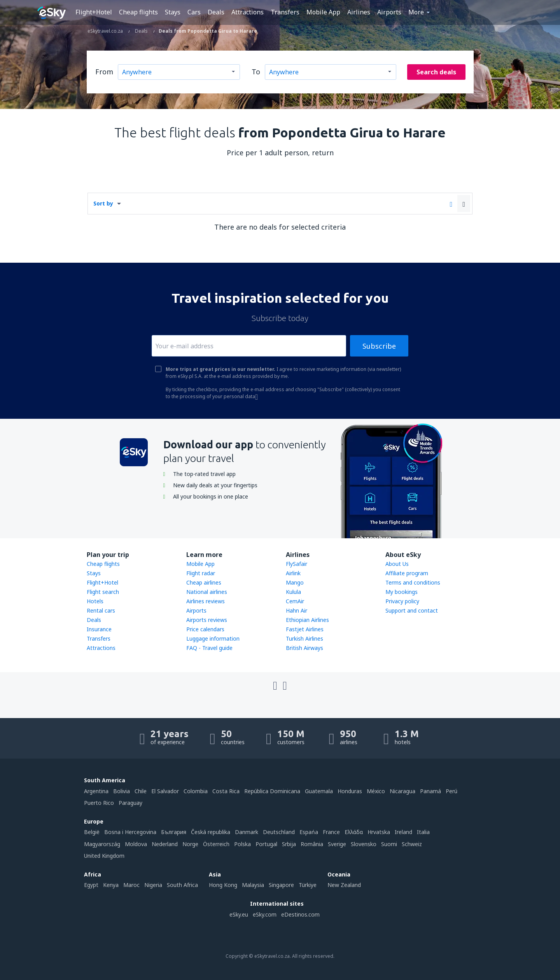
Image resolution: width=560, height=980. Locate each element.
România (312, 844)
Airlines (359, 12)
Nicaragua (402, 791)
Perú (451, 791)
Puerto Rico (99, 803)
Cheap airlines (204, 582)
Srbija (289, 844)
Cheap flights (138, 12)
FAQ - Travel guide (209, 648)
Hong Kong (223, 885)
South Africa (182, 885)
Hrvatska (379, 832)
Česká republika (211, 832)
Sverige (337, 844)
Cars (194, 12)
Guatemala (319, 791)
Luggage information (213, 638)
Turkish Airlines (304, 638)
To (256, 72)
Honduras (350, 791)
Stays (173, 12)
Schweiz (412, 844)
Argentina (96, 791)
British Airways (304, 648)
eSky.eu (239, 914)
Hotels (95, 601)
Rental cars (101, 610)
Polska (242, 844)
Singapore (281, 885)
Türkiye (308, 885)
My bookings (402, 592)
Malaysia (253, 885)
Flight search (103, 592)
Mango (295, 582)
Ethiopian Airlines (307, 620)
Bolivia (122, 791)
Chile (141, 791)
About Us (397, 564)
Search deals (436, 72)
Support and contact (412, 610)
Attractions (248, 12)
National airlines (207, 592)
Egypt (91, 885)
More (416, 12)
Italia (423, 832)
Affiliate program (407, 573)
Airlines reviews (206, 601)
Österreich (216, 844)
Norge (190, 844)
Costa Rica (226, 791)
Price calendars (205, 629)
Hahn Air (297, 610)
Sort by (103, 203)
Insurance (99, 629)
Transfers (285, 12)
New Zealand (344, 885)
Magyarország (102, 844)
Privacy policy (402, 601)
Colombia (196, 791)
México (376, 791)
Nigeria (153, 885)
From (104, 72)
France (331, 832)
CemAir (295, 601)
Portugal (266, 844)
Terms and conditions (413, 582)
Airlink (293, 573)
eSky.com (265, 914)
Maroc (131, 885)
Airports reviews (207, 620)
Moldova (136, 844)
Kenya (111, 885)
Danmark (247, 832)
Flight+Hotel (94, 12)
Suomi (389, 844)
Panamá (430, 791)
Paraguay (130, 803)
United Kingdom (104, 856)
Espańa (309, 832)
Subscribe (379, 346)
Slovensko (364, 844)
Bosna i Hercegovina (130, 832)
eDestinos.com (300, 914)
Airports (389, 12)
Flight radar (201, 573)
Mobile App (323, 12)
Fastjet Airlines (305, 629)
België (92, 832)
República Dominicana (272, 791)
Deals (216, 12)
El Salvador (165, 791)
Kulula (293, 592)
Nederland (165, 844)
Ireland (403, 832)
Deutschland (279, 832)
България (174, 832)
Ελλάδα (354, 832)
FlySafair (297, 564)
